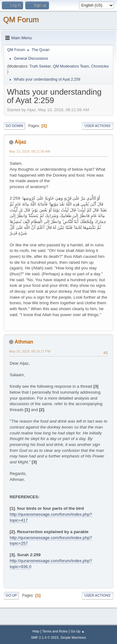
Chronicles (100, 66)
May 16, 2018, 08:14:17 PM (30, 351)
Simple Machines (73, 637)
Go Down (14, 126)
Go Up (11, 595)
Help (36, 631)
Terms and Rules (55, 631)
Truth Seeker (40, 66)
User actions (97, 126)
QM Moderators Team (71, 66)
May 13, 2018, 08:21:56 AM (30, 151)
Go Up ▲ (78, 631)
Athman (24, 342)
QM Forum (21, 19)
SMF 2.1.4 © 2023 (45, 637)
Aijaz (20, 142)
